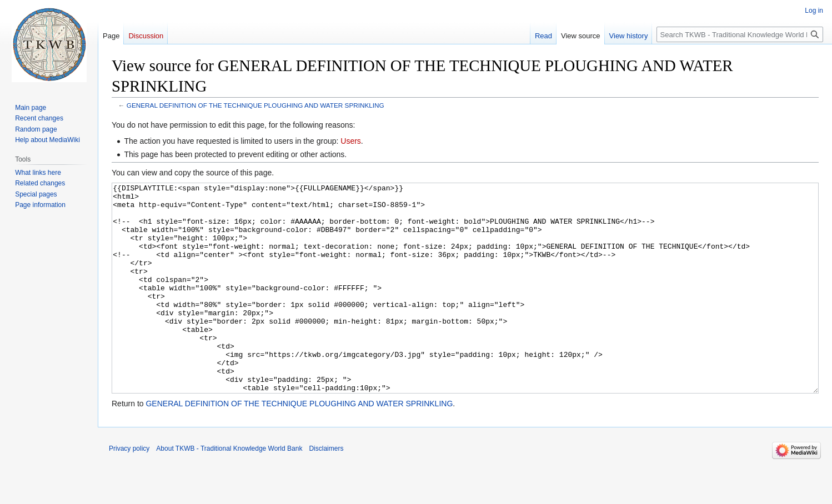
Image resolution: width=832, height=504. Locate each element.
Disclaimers (326, 490)
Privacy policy (129, 490)
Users (351, 141)
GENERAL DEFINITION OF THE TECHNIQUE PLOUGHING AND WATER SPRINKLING (255, 105)
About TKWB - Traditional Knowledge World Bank (229, 490)
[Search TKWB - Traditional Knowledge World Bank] (740, 34)
